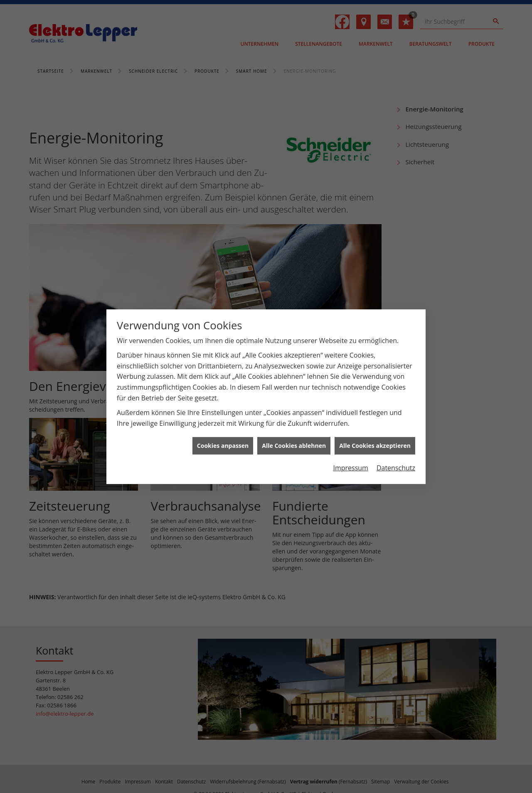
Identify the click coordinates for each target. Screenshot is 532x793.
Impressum (350, 464)
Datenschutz (396, 464)
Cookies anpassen (223, 442)
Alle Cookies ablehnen (294, 442)
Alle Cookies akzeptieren (375, 442)
